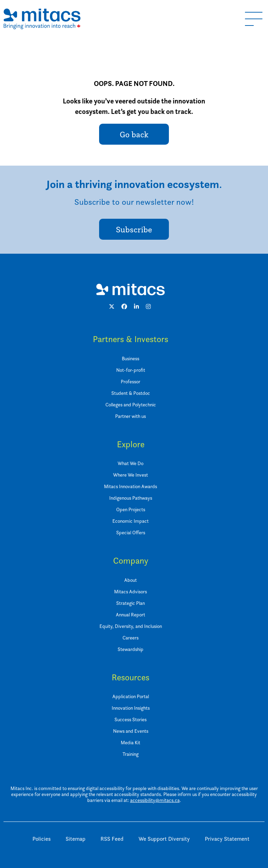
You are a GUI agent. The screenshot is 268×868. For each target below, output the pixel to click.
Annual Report (131, 615)
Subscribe (134, 229)
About (131, 580)
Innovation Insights (131, 708)
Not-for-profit (131, 370)
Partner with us (131, 416)
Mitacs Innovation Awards (131, 486)
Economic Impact (131, 521)
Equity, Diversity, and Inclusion (131, 626)
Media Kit (131, 743)
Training (131, 754)
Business (131, 359)
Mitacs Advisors (131, 592)
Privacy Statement (227, 839)
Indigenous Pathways (131, 498)
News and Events (131, 731)
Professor (131, 382)
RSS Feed (112, 839)
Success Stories (131, 719)
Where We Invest (131, 475)
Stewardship (131, 649)
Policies (42, 839)
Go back (134, 134)
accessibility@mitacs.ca (155, 800)
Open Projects (131, 509)
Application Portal (131, 696)
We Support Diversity (164, 839)
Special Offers (131, 533)
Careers (131, 638)
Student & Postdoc (131, 393)
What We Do (131, 463)
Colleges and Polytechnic (131, 405)
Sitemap (76, 839)
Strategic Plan (131, 603)
